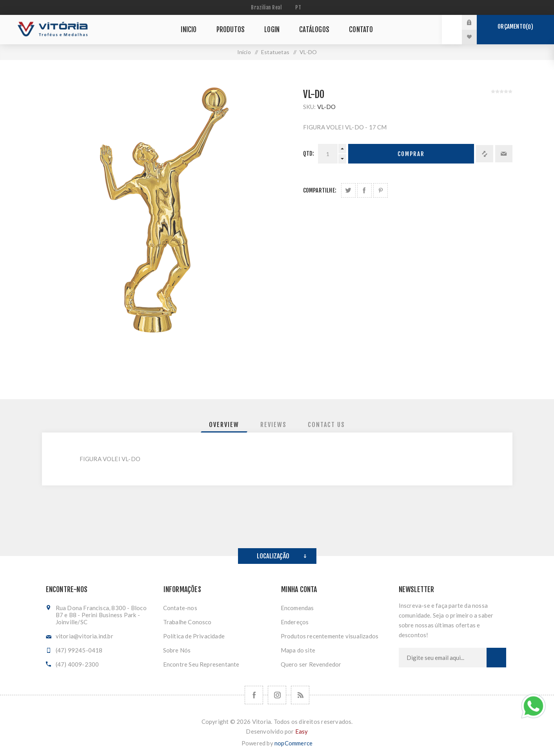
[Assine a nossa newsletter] (443, 658)
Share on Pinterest (381, 190)
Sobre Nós (177, 650)
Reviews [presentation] (273, 425)
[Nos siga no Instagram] (277, 695)
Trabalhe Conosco (187, 622)
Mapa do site (298, 650)
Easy (302, 731)
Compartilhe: (320, 190)
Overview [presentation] (224, 425)
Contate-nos (180, 608)
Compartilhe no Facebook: (364, 190)
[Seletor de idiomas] (299, 7)
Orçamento (515, 27)
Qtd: (309, 154)
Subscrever (496, 658)
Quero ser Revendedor (311, 664)
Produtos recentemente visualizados (330, 636)
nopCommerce (293, 743)
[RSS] (300, 695)
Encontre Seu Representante (201, 664)
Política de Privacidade (194, 636)
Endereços (295, 622)
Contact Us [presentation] (326, 425)
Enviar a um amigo (504, 154)
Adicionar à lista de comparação (485, 154)
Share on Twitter (348, 190)
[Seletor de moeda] (267, 7)
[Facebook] (254, 695)
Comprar (411, 154)
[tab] (224, 425)
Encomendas (297, 608)
